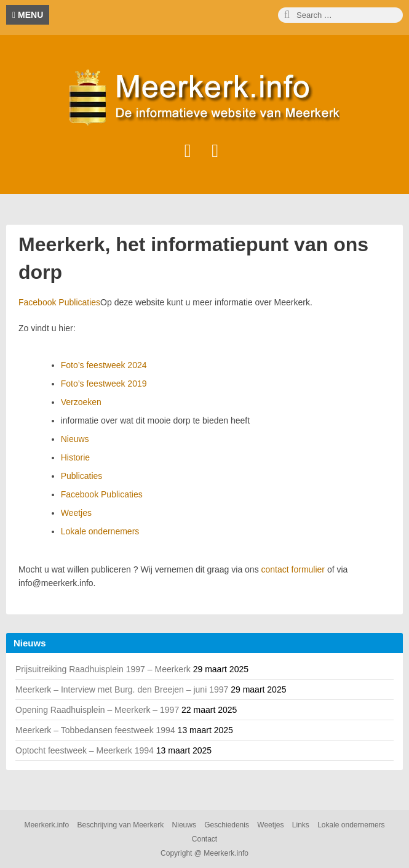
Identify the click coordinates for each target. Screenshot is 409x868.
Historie (75, 457)
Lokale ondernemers (100, 531)
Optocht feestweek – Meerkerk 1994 (85, 750)
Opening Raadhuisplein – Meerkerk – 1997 (97, 710)
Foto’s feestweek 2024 (104, 365)
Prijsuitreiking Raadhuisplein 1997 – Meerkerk (103, 669)
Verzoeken (81, 402)
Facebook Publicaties (59, 302)
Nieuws (75, 439)
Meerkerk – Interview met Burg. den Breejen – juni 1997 (122, 689)
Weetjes (76, 513)
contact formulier (293, 569)
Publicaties (82, 476)
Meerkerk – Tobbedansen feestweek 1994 (95, 730)
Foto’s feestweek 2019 (104, 384)
